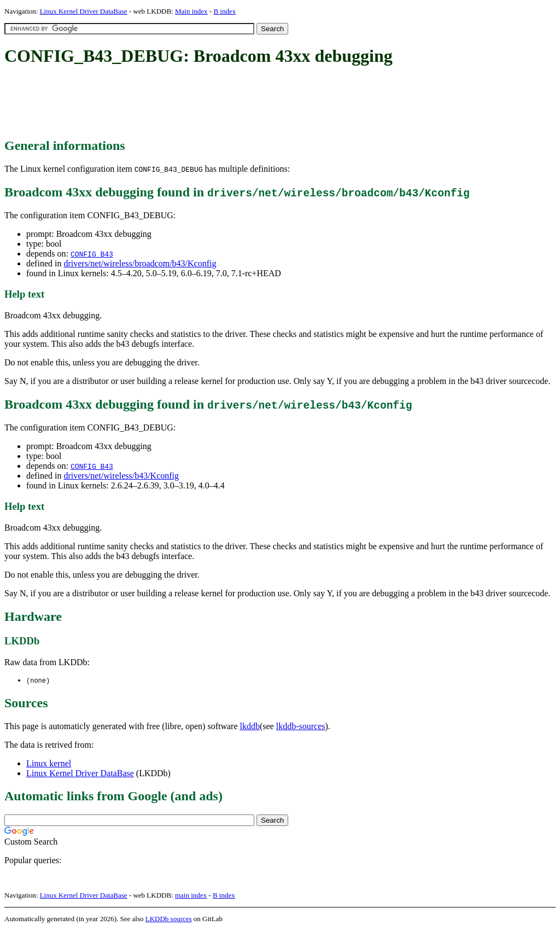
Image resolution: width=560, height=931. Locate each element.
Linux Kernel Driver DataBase (84, 11)
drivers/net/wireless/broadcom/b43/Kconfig (140, 263)
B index (224, 11)
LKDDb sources (169, 919)
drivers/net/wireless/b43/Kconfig (121, 476)
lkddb (250, 727)
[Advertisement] (203, 103)
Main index (191, 11)
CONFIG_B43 (92, 254)
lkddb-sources (301, 727)
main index (191, 896)
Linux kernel (49, 764)
